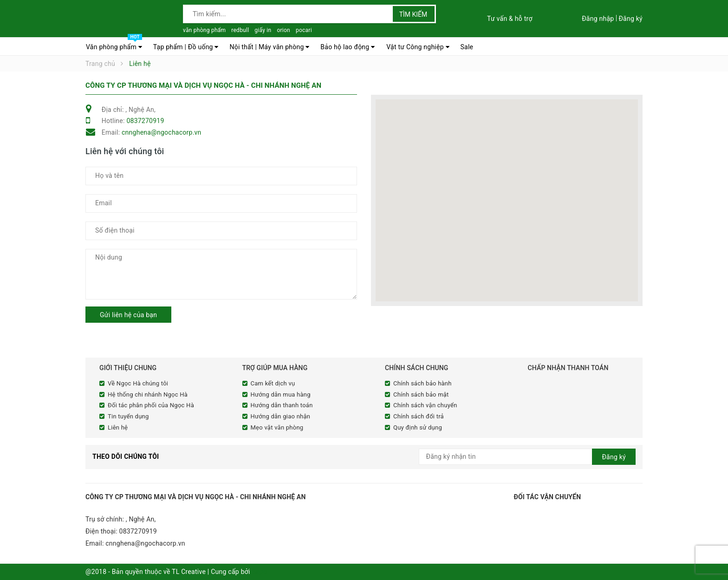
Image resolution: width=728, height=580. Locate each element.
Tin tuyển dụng (128, 416)
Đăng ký (630, 19)
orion (283, 30)
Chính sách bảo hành (422, 383)
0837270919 (145, 121)
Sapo (259, 572)
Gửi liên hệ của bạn (128, 315)
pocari (304, 30)
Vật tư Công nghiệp (418, 47)
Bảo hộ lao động (348, 47)
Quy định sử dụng (418, 427)
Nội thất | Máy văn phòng (269, 47)
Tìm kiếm (413, 14)
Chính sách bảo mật (421, 394)
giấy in (263, 30)
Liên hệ (118, 427)
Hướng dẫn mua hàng (281, 394)
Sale (467, 47)
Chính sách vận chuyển (425, 405)
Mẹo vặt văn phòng (277, 427)
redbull (240, 30)
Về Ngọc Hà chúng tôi (138, 383)
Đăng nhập (598, 19)
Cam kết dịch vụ (273, 383)
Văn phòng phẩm (114, 45)
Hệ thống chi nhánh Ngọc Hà (148, 394)
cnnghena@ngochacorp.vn (162, 132)
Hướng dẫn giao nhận (281, 416)
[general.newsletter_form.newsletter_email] (527, 457)
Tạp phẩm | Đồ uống (186, 47)
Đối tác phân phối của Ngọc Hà (151, 405)
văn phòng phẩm (204, 30)
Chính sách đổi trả (419, 416)
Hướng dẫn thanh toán (282, 405)
